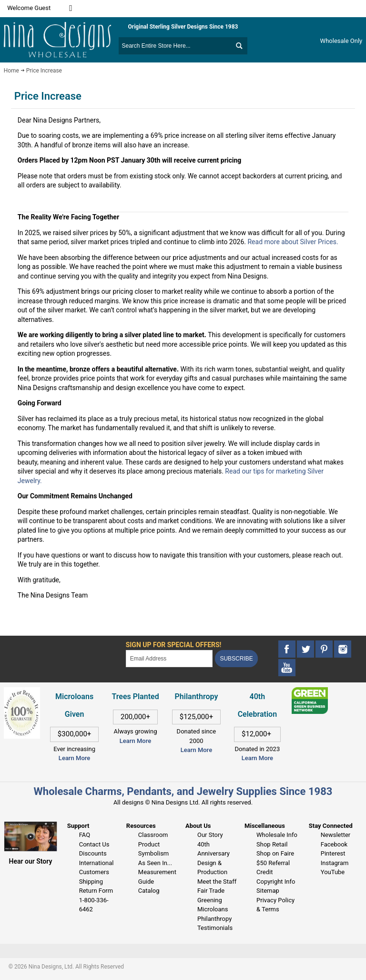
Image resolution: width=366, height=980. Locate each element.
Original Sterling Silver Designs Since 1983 (183, 27)
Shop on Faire (275, 853)
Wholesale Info (277, 835)
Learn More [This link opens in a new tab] (135, 741)
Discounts (93, 853)
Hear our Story (31, 861)
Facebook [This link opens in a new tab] (334, 844)
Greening (210, 900)
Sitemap (268, 891)
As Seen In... (155, 863)
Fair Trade (211, 891)
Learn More (74, 758)
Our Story (210, 835)
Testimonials (215, 928)
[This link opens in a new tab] (310, 692)
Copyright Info (276, 882)
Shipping (91, 882)
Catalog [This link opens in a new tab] (149, 891)
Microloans (213, 909)
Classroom (153, 835)
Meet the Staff (217, 882)
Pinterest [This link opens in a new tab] (333, 853)
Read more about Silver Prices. (293, 242)
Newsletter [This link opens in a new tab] (336, 835)
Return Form (96, 891)
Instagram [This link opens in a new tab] (335, 863)
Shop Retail (272, 844)
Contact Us (94, 844)
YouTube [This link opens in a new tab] (333, 872)
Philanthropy (214, 919)
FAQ (85, 835)
